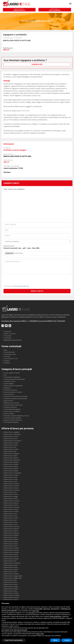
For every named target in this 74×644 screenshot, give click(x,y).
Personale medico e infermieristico (13, 405)
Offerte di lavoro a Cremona (12, 484)
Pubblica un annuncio (10, 334)
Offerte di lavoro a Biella (11, 456)
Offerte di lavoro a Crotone (11, 512)
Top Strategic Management (11, 422)
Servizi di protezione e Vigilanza (13, 418)
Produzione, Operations (10, 407)
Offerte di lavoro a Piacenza (11, 552)
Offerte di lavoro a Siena (11, 591)
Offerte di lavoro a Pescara (11, 557)
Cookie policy (8, 338)
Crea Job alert (8, 331)
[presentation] (18, 279)
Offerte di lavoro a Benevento (12, 460)
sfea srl (6, 50)
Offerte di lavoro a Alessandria (12, 434)
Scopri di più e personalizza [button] (14, 640)
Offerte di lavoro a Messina (11, 529)
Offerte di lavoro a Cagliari (11, 471)
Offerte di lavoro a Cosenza (11, 486)
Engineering (7, 388)
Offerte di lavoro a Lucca (11, 524)
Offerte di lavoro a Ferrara (11, 494)
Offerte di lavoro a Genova (11, 503)
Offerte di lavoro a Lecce (11, 516)
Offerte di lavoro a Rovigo (11, 587)
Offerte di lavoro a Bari (10, 451)
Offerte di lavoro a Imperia (11, 509)
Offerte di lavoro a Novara (11, 544)
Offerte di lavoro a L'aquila (11, 443)
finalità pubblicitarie (56, 616)
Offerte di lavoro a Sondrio (11, 593)
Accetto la (16, 286)
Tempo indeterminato (10, 354)
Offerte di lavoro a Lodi (10, 520)
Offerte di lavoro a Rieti (10, 580)
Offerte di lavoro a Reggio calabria (13, 576)
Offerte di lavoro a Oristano (11, 548)
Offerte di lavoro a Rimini (11, 585)
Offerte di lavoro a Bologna (11, 462)
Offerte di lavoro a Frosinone (12, 501)
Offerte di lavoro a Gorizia (11, 505)
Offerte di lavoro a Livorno (11, 518)
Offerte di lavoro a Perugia (11, 559)
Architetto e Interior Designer (15, 150)
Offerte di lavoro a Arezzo (11, 445)
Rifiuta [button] (55, 640)
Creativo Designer (9, 384)
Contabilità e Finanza (10, 381)
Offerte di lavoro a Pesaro (11, 570)
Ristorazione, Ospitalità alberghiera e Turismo (16, 416)
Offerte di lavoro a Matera (11, 539)
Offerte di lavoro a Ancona (11, 436)
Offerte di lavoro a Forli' (10, 492)
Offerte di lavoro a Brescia (11, 466)
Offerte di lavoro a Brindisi (11, 464)
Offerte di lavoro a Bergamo (12, 454)
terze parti (32, 613)
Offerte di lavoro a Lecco (11, 514)
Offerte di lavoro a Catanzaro (12, 490)
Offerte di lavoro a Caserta (11, 475)
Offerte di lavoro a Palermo (11, 550)
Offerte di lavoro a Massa (11, 537)
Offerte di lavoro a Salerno (11, 589)
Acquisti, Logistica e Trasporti (12, 373)
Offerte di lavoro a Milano (11, 531)
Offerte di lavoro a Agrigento (12, 432)
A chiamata (7, 356)
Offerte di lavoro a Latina (11, 522)
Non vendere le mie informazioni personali (14, 630)
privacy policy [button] (40, 634)
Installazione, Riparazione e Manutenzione (15, 399)
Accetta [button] (67, 640)
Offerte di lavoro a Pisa (10, 561)
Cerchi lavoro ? (55, 10)
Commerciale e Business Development (14, 379)
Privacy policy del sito (21, 286)
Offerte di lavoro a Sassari (11, 600)
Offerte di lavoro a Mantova (11, 533)
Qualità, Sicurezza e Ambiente (12, 411)
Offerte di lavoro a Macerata (12, 527)
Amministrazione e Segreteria (12, 377)
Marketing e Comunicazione (12, 403)
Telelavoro (7, 361)
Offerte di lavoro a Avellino (11, 449)
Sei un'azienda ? (19, 10)
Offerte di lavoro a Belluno (11, 458)
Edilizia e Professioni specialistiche (13, 386)
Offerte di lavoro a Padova (11, 554)
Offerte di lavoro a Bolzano (11, 469)
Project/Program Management (12, 409)
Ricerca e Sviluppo (9, 414)
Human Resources (9, 394)
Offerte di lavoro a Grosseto (12, 507)
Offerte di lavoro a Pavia (11, 572)
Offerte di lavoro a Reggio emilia (13, 578)
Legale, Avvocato (9, 401)
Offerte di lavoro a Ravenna (11, 574)
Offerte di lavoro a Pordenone (12, 563)
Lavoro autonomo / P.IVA (11, 359)
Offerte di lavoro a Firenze (11, 499)
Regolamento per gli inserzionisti (13, 340)
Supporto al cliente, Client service (13, 420)
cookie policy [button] (35, 611)
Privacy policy (8, 336)
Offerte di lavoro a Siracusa (11, 597)
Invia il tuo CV (37, 291)
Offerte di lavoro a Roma (11, 582)
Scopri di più (37, 64)
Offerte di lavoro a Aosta (11, 439)
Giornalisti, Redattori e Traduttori (13, 392)
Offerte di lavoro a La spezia (12, 595)
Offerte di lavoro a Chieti (11, 477)
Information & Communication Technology (16, 396)
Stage (6, 350)
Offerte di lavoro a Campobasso (13, 473)
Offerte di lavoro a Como (11, 482)
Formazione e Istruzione (11, 390)
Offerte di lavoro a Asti (10, 447)
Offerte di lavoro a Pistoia (11, 567)
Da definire (7, 363)
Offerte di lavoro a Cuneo (11, 479)
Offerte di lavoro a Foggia (11, 497)
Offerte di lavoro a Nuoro (11, 546)
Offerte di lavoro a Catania (11, 488)
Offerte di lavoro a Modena (11, 535)
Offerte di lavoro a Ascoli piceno (13, 441)
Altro (5, 375)
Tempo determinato (9, 352)
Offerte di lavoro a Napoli (11, 542)
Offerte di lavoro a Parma (11, 565)
